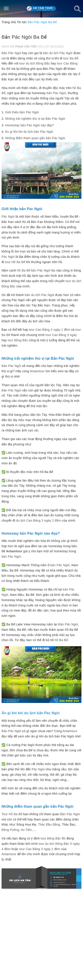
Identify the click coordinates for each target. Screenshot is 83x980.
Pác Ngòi (8, 217)
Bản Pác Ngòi (11, 53)
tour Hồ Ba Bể (15, 262)
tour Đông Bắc (18, 340)
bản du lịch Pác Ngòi (58, 53)
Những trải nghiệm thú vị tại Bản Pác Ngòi (35, 119)
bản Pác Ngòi (56, 93)
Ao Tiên (26, 830)
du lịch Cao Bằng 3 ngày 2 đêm (39, 520)
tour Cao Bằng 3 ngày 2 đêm (40, 849)
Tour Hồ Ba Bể (12, 814)
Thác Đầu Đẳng (49, 824)
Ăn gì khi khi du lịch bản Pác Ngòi (29, 132)
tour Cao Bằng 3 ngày (61, 335)
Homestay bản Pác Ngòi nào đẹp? (29, 125)
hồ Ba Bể (24, 270)
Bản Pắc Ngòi (68, 624)
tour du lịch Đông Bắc (35, 63)
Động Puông (10, 830)
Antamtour (37, 371)
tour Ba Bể (71, 58)
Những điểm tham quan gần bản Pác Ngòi (35, 138)
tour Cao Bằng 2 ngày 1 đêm (50, 330)
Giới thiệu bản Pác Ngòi (22, 112)
